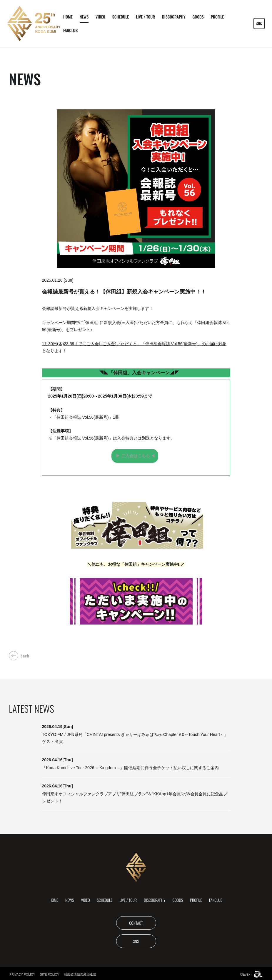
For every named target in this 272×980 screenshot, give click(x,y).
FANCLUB (70, 30)
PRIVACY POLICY (23, 972)
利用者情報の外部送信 (82, 972)
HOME (68, 17)
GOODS (198, 17)
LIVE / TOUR (145, 17)
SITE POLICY (51, 972)
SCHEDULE (121, 17)
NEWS (84, 17)
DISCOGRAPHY (174, 17)
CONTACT (136, 921)
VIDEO (100, 17)
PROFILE (217, 17)
